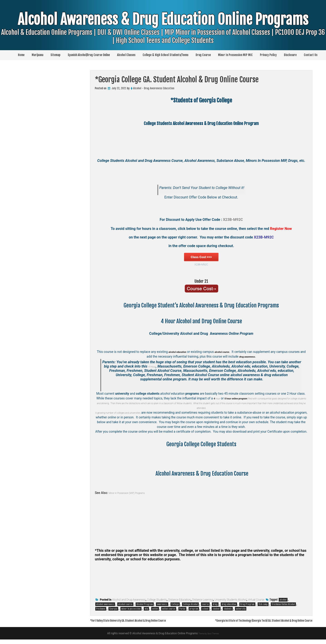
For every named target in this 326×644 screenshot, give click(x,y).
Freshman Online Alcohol (283, 604)
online (155, 609)
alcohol (283, 600)
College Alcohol (190, 604)
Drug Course (203, 55)
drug (215, 604)
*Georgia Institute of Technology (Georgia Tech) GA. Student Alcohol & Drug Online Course (247, 625)
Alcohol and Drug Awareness (129, 600)
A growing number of (115, 413)
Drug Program (247, 604)
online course (169, 609)
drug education (229, 604)
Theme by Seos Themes (209, 638)
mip (146, 609)
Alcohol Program (145, 604)
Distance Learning (203, 600)
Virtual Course (256, 600)
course (205, 604)
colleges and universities (146, 413)
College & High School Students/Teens (165, 55)
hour (221, 398)
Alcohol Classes (126, 55)
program (194, 609)
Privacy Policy (268, 55)
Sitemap (55, 55)
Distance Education (180, 600)
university (241, 609)
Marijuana (37, 55)
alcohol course (125, 604)
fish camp (263, 604)
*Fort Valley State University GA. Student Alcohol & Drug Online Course (142, 620)
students (228, 609)
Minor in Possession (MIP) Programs (134, 493)
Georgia (113, 609)
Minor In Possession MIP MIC (235, 55)
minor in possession (131, 609)
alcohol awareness (105, 604)
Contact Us (311, 55)
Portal (182, 609)
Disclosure (290, 55)
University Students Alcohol (231, 600)
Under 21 (201, 281)
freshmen (101, 609)
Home (21, 55)
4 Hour (152, 366)
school (205, 609)
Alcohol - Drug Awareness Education (154, 88)
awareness (162, 604)
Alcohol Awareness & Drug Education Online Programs (163, 35)
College (175, 604)
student (216, 609)
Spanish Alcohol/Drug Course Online (89, 55)
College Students (157, 600)
